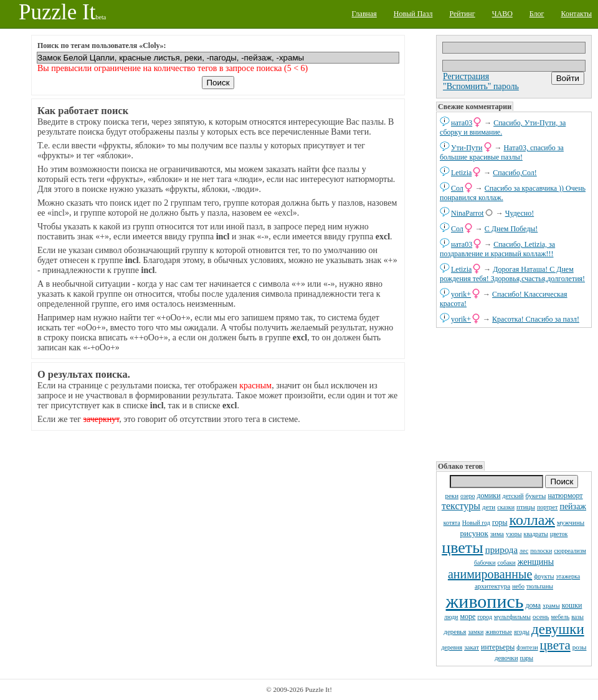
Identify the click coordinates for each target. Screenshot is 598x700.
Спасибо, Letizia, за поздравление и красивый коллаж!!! (497, 249)
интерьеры (498, 647)
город (485, 617)
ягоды (522, 632)
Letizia (461, 173)
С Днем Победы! (511, 229)
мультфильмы (512, 617)
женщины (536, 562)
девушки (558, 629)
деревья (455, 631)
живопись (485, 601)
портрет (548, 507)
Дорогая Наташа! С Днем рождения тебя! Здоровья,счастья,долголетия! (512, 274)
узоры (514, 534)
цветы (462, 548)
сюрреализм (570, 551)
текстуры (461, 506)
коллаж (532, 520)
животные (499, 632)
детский (513, 496)
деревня (452, 647)
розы (580, 647)
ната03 (462, 123)
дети (489, 507)
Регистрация (466, 76)
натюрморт (565, 496)
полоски (541, 551)
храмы (551, 606)
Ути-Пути (467, 148)
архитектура (492, 586)
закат (472, 647)
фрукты (544, 576)
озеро (467, 496)
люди (451, 617)
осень (541, 616)
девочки (506, 658)
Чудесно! (520, 213)
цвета (555, 645)
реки (452, 496)
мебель (561, 617)
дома (533, 605)
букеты (536, 496)
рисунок (474, 533)
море (467, 616)
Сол (457, 188)
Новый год (476, 523)
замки (476, 632)
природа (501, 550)
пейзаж (573, 506)
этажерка (568, 576)
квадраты (536, 534)
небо (518, 586)
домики (488, 496)
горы (500, 522)
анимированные (490, 574)
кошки (572, 605)
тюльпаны (540, 586)
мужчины (571, 522)
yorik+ (461, 294)
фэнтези (527, 647)
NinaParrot (467, 213)
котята (452, 523)
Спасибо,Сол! (515, 173)
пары (527, 658)
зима (497, 534)
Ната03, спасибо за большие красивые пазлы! (502, 152)
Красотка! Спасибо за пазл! (536, 319)
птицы (526, 507)
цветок (559, 534)
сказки (506, 507)
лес (524, 551)
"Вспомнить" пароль (481, 86)
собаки (507, 563)
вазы (577, 617)
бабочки (485, 563)
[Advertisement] (513, 393)
